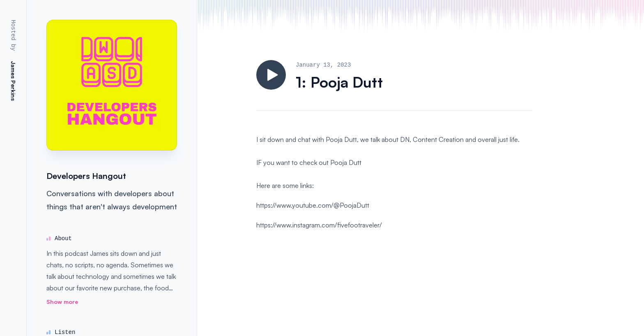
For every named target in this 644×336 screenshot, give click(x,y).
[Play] (271, 75)
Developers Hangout (86, 176)
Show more (62, 302)
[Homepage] (112, 85)
